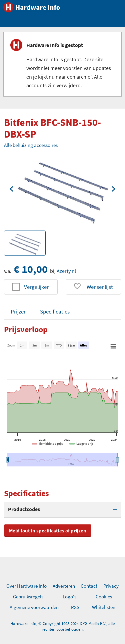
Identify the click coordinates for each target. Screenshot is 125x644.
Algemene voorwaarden (34, 607)
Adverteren (64, 586)
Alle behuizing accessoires (31, 145)
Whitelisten (104, 607)
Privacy (111, 586)
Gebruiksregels (28, 597)
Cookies (104, 597)
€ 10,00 (31, 269)
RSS (75, 607)
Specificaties (55, 312)
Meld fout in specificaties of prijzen (48, 531)
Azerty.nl (66, 271)
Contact (89, 586)
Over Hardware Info (26, 586)
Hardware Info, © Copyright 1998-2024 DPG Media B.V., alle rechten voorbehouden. (62, 626)
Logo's (69, 597)
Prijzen (19, 312)
